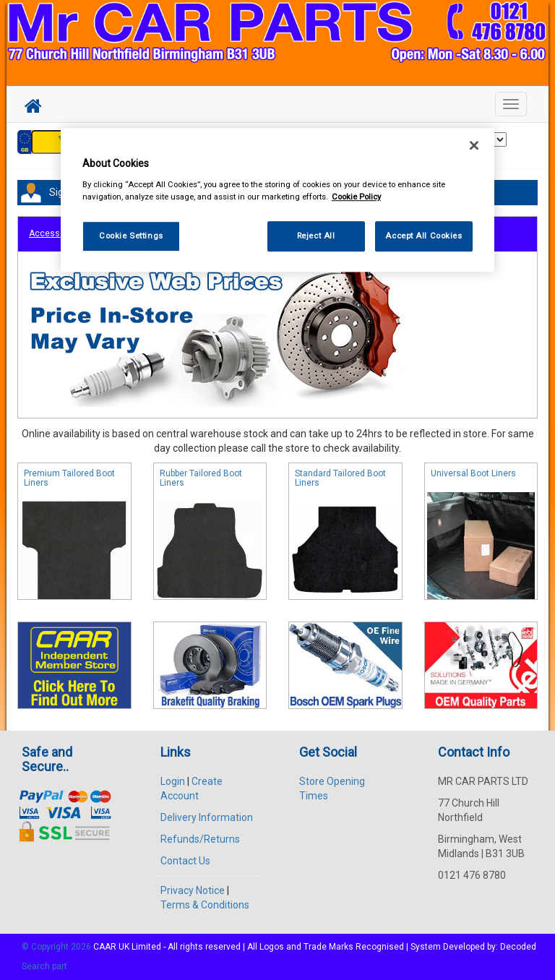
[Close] (474, 146)
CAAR (105, 947)
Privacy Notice (193, 890)
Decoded (518, 947)
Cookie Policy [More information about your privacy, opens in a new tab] (356, 197)
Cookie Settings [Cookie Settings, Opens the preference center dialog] (131, 236)
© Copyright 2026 (57, 947)
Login (173, 781)
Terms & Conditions (205, 905)
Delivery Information (207, 817)
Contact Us (185, 861)
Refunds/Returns (200, 839)
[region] (277, 201)
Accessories (55, 233)
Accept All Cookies (423, 236)
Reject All (316, 236)
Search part (44, 966)
